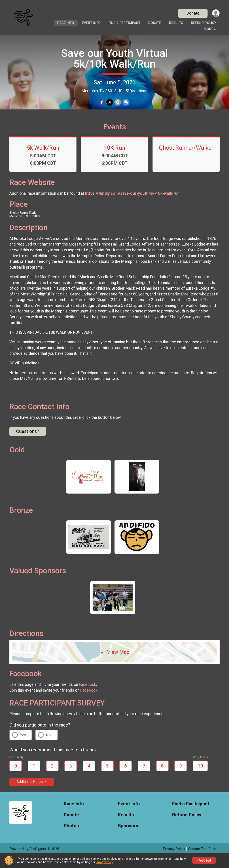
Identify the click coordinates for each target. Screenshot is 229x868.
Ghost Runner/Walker (186, 159)
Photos (71, 837)
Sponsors (128, 837)
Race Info (66, 23)
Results (176, 23)
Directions (138, 91)
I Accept (204, 860)
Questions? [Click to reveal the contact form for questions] (28, 442)
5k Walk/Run (43, 159)
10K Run (115, 159)
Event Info (91, 23)
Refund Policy (204, 23)
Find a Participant (124, 23)
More (209, 29)
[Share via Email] (118, 102)
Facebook (88, 695)
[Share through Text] (126, 102)
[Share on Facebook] (102, 102)
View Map (115, 663)
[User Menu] (215, 13)
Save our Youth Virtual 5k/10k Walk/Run (114, 59)
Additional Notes (32, 793)
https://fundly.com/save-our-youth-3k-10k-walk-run (132, 204)
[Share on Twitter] (110, 102)
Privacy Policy (104, 862)
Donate (192, 13)
